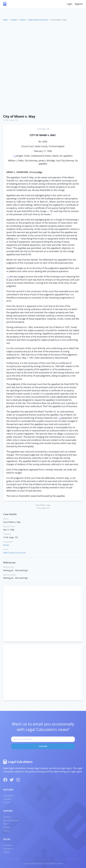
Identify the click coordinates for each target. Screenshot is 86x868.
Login (69, 4)
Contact (7, 817)
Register (79, 4)
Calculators (9, 796)
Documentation (11, 820)
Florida (23, 20)
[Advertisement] (43, 68)
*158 (59, 418)
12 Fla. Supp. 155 (11, 120)
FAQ (5, 824)
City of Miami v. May (19, 116)
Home (5, 20)
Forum (6, 803)
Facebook (8, 845)
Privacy (7, 827)
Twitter (7, 852)
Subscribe (43, 746)
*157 (8, 277)
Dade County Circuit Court (38, 20)
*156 (15, 156)
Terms (6, 831)
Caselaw (14, 20)
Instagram (8, 849)
